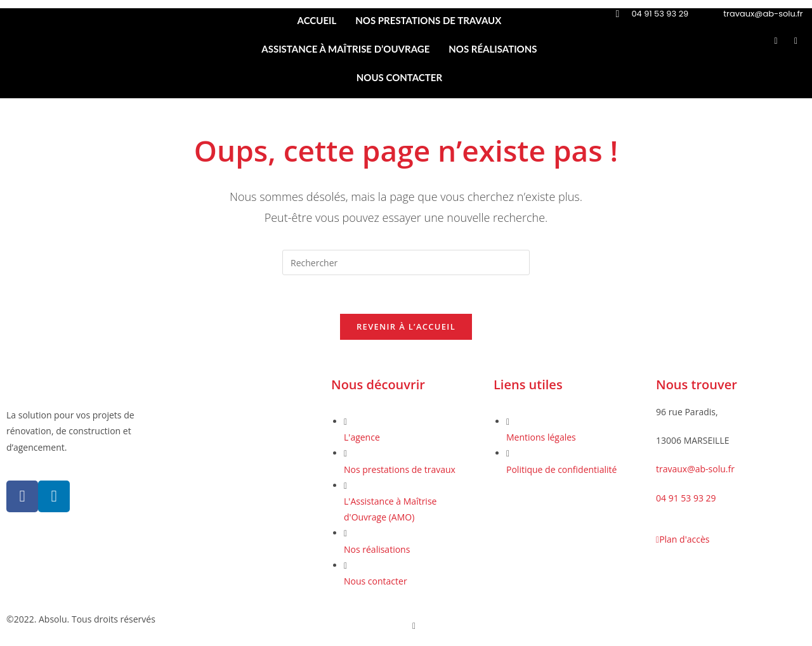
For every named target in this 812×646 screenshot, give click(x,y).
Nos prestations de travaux (400, 469)
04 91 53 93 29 (686, 498)
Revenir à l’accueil (406, 326)
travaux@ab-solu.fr (695, 469)
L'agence (362, 437)
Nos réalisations (377, 549)
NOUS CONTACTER (399, 77)
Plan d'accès (683, 539)
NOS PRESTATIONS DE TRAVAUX (428, 20)
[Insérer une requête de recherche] (406, 262)
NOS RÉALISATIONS (493, 49)
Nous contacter (376, 581)
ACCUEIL (317, 20)
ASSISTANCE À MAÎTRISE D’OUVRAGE (345, 49)
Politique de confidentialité (561, 469)
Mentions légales (541, 437)
